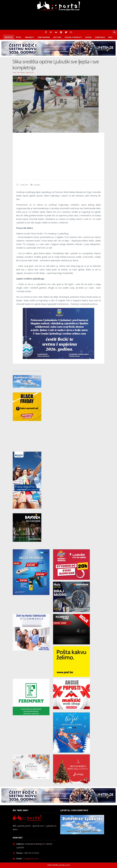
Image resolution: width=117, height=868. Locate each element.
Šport (19, 37)
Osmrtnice (100, 37)
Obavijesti (29, 37)
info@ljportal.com (31, 859)
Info (110, 37)
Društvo (9, 37)
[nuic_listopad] (71, 611)
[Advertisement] (58, 156)
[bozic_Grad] (58, 358)
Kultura (57, 37)
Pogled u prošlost (73, 37)
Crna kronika (44, 37)
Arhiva (88, 37)
